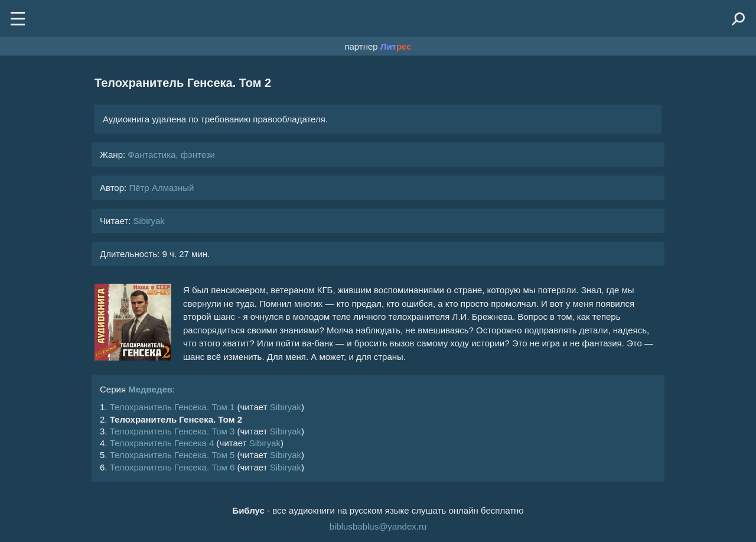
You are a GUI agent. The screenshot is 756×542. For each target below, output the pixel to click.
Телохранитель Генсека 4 (162, 443)
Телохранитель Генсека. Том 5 (172, 455)
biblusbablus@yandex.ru (378, 526)
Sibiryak (149, 221)
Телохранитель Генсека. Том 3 (172, 431)
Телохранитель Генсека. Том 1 (172, 407)
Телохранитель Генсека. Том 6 (172, 467)
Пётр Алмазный (161, 188)
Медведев (150, 389)
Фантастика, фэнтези (171, 155)
